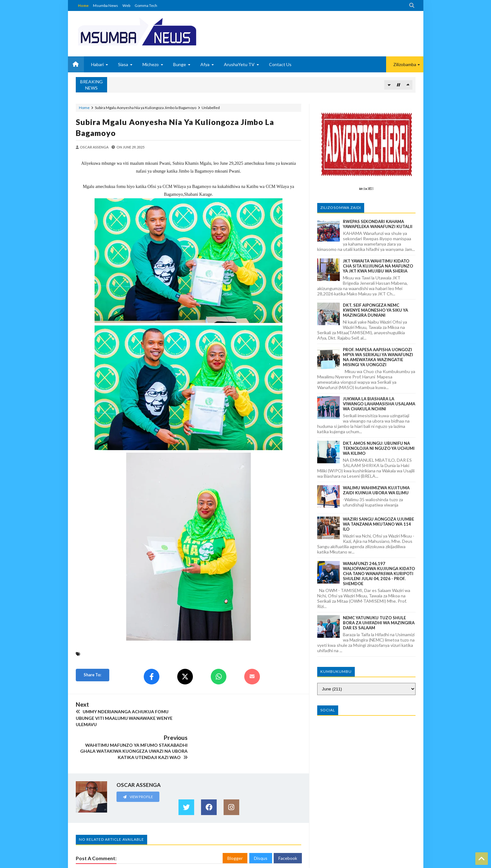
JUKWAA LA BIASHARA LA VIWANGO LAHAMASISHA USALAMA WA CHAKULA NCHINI (379, 404)
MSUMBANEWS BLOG (95, 863)
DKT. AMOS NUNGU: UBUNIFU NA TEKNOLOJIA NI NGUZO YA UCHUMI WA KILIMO (379, 448)
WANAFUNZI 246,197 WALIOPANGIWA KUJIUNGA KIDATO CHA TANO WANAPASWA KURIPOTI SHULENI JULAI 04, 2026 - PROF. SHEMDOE (379, 574)
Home (83, 5)
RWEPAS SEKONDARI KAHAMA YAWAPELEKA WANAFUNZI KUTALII (378, 224)
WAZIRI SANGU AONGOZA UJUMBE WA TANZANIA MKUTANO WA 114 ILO (378, 524)
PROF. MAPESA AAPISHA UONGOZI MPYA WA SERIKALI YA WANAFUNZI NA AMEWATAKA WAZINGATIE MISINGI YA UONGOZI (378, 357)
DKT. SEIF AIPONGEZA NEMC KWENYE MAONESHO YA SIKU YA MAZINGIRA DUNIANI (375, 310)
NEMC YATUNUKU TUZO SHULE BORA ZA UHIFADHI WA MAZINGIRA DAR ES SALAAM (379, 623)
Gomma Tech (146, 5)
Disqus (261, 825)
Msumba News (106, 5)
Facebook (288, 825)
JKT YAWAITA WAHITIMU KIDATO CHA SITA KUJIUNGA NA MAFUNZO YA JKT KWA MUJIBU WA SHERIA (378, 266)
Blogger (235, 825)
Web (126, 5)
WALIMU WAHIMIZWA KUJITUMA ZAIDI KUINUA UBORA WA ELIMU (376, 490)
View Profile (138, 763)
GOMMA (408, 863)
